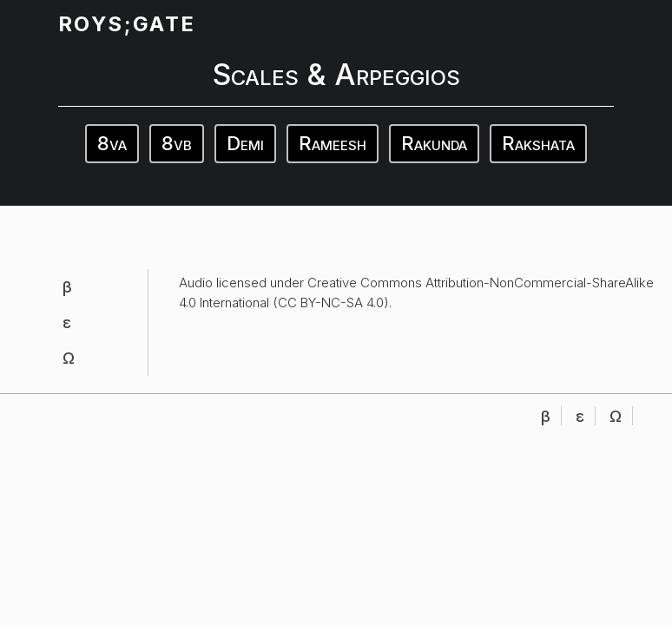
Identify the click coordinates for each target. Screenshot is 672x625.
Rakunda (434, 143)
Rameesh (333, 143)
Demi (245, 143)
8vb (177, 143)
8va (112, 143)
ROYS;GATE (127, 24)
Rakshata (538, 143)
